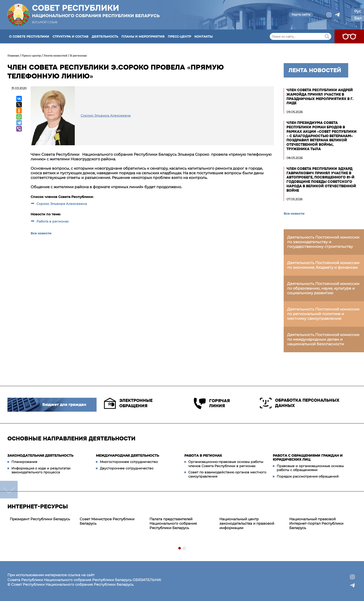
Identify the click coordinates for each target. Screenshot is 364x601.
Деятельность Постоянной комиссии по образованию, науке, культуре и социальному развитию (323, 288)
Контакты (203, 36)
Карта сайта (301, 14)
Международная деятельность (127, 456)
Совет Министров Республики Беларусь (107, 521)
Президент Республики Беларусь (40, 519)
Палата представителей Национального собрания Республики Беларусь (173, 523)
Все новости (41, 233)
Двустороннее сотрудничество (127, 468)
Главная (13, 56)
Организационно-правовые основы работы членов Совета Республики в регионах (226, 464)
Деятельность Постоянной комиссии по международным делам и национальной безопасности (323, 339)
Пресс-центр (179, 36)
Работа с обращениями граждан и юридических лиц (308, 458)
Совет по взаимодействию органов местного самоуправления (227, 474)
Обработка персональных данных (300, 403)
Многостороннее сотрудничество (129, 462)
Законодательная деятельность (40, 456)
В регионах (78, 56)
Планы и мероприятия (143, 36)
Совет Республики (96, 11)
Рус (358, 11)
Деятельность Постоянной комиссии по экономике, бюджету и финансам (323, 265)
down (9, 490)
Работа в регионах (53, 221)
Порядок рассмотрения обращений (308, 476)
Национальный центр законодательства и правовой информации (247, 523)
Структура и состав (70, 36)
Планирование (24, 462)
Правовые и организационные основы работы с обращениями (310, 468)
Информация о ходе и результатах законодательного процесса (41, 470)
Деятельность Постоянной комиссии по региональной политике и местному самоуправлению (323, 314)
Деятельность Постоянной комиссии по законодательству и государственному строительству (323, 242)
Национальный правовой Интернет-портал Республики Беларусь (316, 523)
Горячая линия (212, 403)
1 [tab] (180, 548)
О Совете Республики (29, 36)
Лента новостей (55, 56)
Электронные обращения (128, 403)
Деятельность (105, 36)
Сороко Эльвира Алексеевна (62, 204)
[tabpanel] (42, 519)
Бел (358, 18)
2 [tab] (185, 548)
